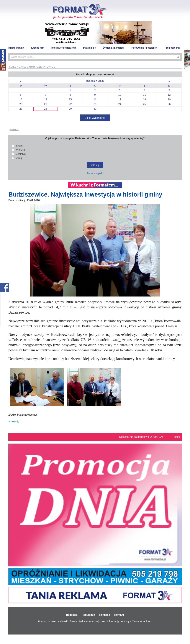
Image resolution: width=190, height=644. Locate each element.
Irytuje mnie (89, 48)
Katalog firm (38, 48)
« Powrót (13, 422)
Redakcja (72, 615)
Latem (20, 146)
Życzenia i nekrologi (114, 48)
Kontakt (119, 615)
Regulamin (89, 615)
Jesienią (21, 154)
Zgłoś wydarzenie (95, 118)
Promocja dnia (172, 48)
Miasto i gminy (16, 48)
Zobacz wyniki (95, 173)
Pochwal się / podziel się (145, 48)
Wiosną (21, 150)
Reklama (105, 615)
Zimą (19, 158)
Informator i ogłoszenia (64, 48)
